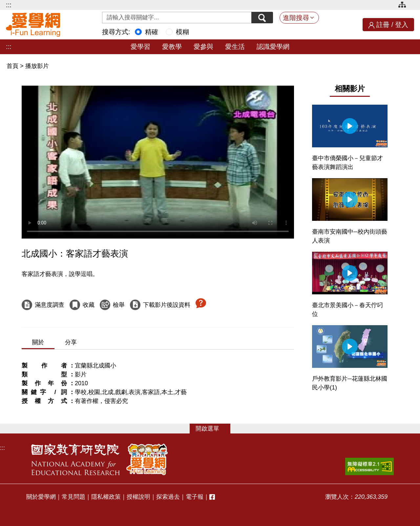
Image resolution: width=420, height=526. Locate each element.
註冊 (383, 25)
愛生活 (235, 47)
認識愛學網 (273, 47)
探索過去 (168, 497)
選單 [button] (213, 429)
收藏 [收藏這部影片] (89, 305)
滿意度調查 (50, 305)
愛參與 (203, 47)
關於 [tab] (38, 342)
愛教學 (172, 47)
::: (9, 5)
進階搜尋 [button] (296, 18)
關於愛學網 (41, 497)
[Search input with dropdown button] (176, 18)
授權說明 (138, 497)
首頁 (13, 66)
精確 (152, 32)
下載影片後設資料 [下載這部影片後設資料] (167, 305)
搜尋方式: (116, 32)
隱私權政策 (106, 497)
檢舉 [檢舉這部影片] (119, 305)
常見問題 (73, 497)
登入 (402, 25)
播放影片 (37, 66)
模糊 (182, 32)
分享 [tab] (71, 342)
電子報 (195, 497)
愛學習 (140, 47)
